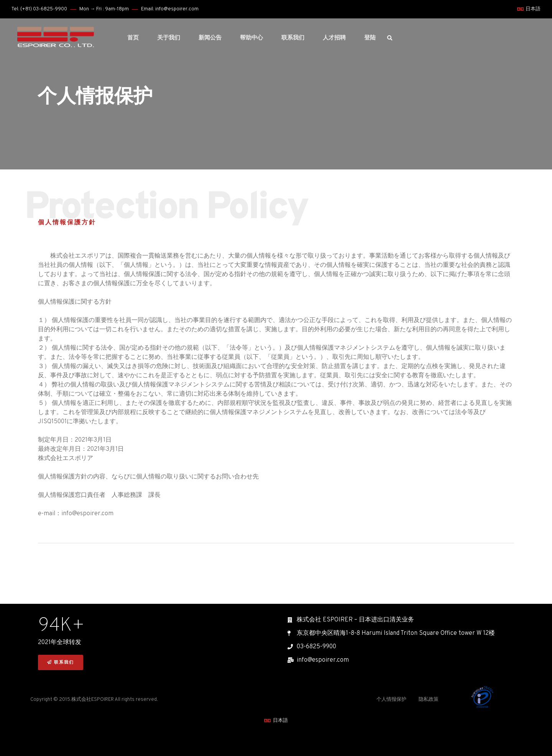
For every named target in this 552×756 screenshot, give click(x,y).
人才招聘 (334, 38)
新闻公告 (210, 38)
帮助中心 (251, 38)
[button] (61, 663)
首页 (133, 38)
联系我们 (293, 38)
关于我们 (169, 38)
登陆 (370, 38)
